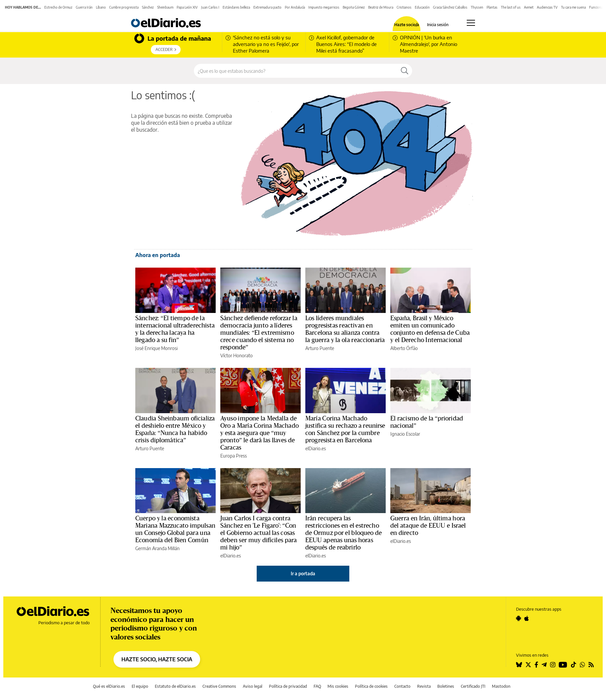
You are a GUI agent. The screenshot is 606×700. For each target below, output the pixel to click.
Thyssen (477, 7)
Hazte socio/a (407, 25)
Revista (424, 686)
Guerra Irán (84, 7)
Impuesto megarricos (324, 7)
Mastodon (501, 686)
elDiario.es (316, 448)
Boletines (446, 686)
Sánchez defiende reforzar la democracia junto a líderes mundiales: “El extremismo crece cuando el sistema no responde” (259, 333)
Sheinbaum (165, 7)
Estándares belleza (236, 7)
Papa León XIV (187, 7)
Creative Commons (219, 686)
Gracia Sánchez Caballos (450, 7)
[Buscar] (405, 71)
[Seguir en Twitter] (528, 665)
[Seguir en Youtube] (563, 665)
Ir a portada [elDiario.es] (303, 573)
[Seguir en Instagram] (553, 665)
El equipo (140, 686)
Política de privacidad (288, 686)
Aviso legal (253, 686)
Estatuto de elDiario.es (175, 686)
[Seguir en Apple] (527, 618)
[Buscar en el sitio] (296, 71)
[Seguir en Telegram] (544, 665)
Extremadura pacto (267, 7)
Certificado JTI (473, 686)
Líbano (101, 7)
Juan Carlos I (210, 7)
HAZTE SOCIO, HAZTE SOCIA (157, 659)
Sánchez (148, 7)
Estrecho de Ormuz (58, 7)
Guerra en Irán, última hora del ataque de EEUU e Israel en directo (428, 526)
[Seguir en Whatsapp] (583, 665)
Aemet (529, 7)
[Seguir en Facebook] (536, 665)
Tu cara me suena (573, 7)
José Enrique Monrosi (156, 348)
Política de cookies (371, 686)
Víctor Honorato (237, 355)
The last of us (511, 7)
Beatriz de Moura (381, 7)
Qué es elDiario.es (109, 686)
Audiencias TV (547, 7)
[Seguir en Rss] (591, 665)
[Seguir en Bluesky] (519, 665)
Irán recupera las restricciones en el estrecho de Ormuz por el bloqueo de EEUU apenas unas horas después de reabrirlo (344, 533)
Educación (422, 7)
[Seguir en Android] (519, 618)
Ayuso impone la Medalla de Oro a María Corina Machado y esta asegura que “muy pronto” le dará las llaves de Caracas (260, 433)
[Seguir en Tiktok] (574, 665)
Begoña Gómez (354, 7)
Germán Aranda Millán (157, 548)
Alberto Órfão (404, 348)
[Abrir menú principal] (471, 23)
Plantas (492, 7)
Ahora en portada (158, 255)
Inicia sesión (438, 25)
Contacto (402, 686)
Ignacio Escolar (405, 434)
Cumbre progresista (124, 7)
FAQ (317, 686)
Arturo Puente (320, 348)
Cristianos (404, 7)
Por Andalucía (295, 7)
